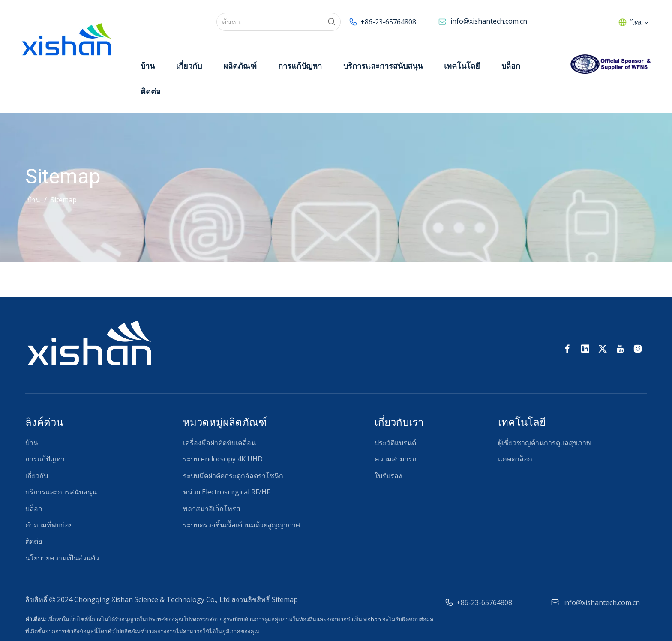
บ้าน (32, 443)
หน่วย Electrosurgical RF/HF (226, 492)
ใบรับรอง (388, 476)
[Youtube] (620, 349)
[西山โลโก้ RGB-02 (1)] (89, 342)
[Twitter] (603, 349)
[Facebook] (567, 349)
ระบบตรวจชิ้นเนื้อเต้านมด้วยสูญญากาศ (241, 525)
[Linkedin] (585, 349)
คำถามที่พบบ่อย (49, 525)
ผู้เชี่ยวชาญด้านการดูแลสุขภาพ (544, 443)
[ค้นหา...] (270, 22)
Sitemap (285, 599)
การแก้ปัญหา (45, 459)
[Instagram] (638, 349)
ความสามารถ (396, 459)
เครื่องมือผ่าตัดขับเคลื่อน (219, 443)
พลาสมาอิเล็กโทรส (212, 509)
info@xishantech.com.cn (489, 21)
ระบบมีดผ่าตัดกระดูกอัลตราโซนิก (233, 476)
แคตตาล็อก (515, 459)
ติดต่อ (34, 541)
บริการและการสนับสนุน (61, 492)
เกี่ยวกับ (37, 476)
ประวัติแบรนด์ (395, 443)
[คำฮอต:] (332, 22)
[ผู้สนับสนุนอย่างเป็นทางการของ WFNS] (610, 64)
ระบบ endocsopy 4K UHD (223, 459)
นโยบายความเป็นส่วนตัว (62, 558)
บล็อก (34, 509)
